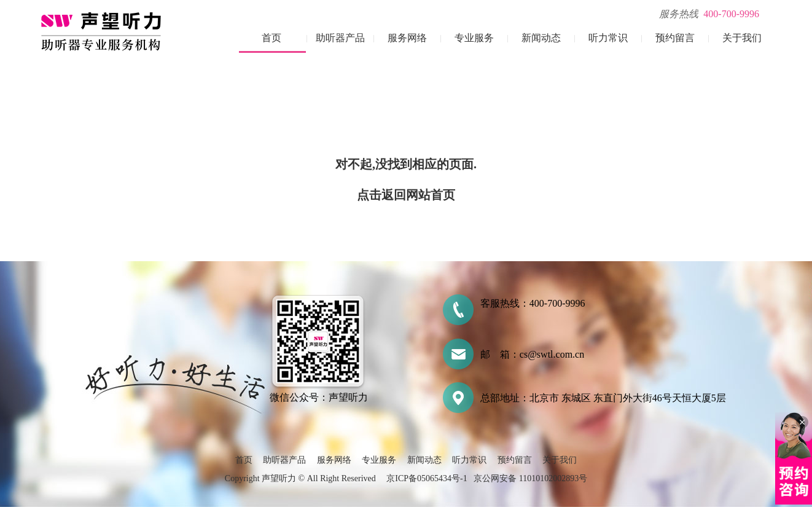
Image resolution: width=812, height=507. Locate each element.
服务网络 (407, 38)
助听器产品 (340, 38)
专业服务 (474, 38)
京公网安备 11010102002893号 (530, 478)
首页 (271, 38)
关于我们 (742, 38)
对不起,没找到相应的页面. (406, 164)
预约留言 (675, 38)
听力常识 (608, 38)
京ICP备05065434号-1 (427, 478)
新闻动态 (541, 38)
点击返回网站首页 (406, 195)
